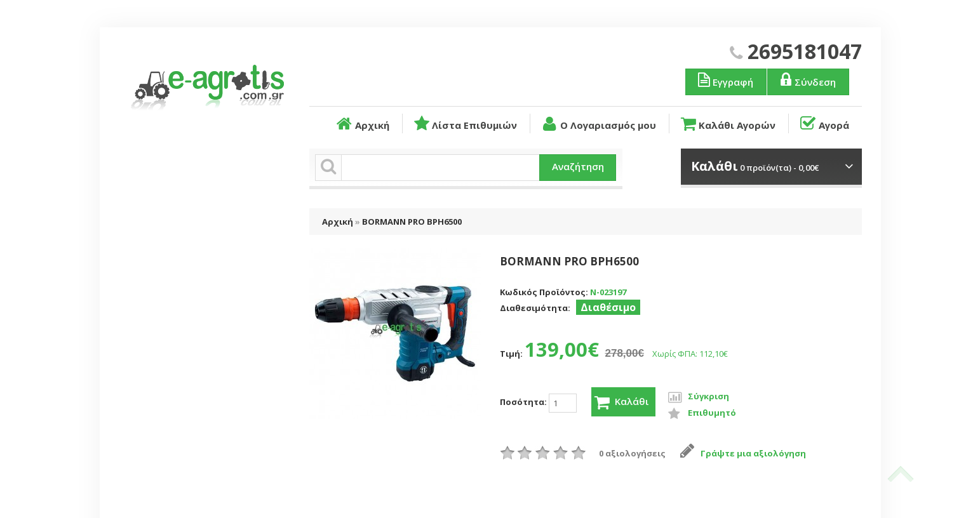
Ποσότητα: (538, 403)
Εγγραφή (725, 80)
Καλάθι (622, 402)
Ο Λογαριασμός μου (598, 124)
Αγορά (823, 124)
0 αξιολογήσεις (632, 453)
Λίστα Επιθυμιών (465, 124)
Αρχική (362, 124)
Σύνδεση (807, 80)
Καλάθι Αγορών (727, 124)
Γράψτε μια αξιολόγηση (743, 453)
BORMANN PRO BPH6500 (412, 222)
